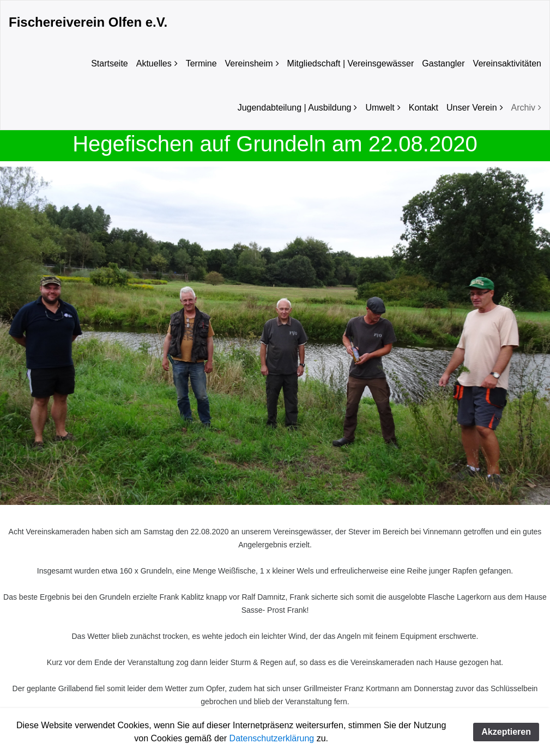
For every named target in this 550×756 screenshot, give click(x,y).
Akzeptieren (506, 732)
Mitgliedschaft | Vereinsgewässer (351, 63)
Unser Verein (472, 108)
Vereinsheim (249, 63)
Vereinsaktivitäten (507, 63)
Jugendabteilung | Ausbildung (295, 108)
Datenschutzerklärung (272, 738)
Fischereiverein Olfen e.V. (88, 22)
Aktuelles (154, 63)
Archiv (523, 108)
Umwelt (380, 108)
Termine (201, 63)
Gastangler (443, 63)
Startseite (110, 63)
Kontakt (424, 108)
